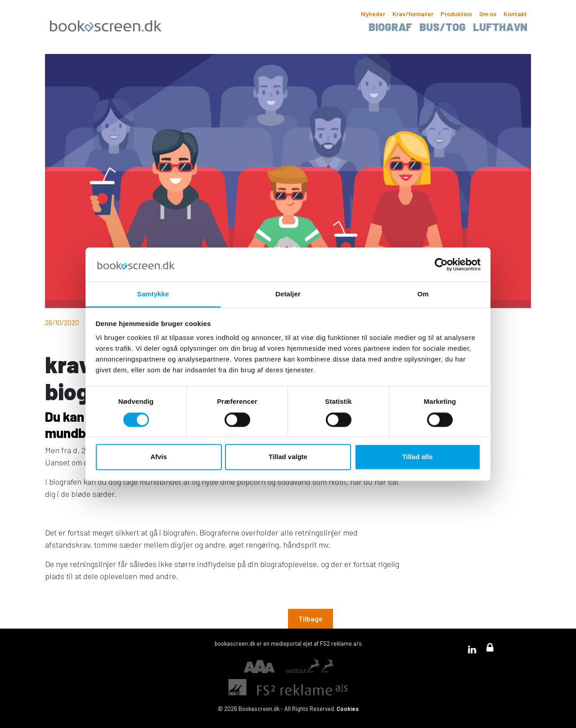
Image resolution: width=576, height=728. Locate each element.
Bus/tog (443, 27)
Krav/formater (413, 14)
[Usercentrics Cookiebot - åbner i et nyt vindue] (441, 264)
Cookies (348, 709)
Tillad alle (417, 457)
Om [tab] (423, 294)
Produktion (456, 14)
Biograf (390, 27)
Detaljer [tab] (288, 294)
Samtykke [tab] (153, 294)
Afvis (159, 457)
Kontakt (515, 14)
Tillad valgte (288, 457)
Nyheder (373, 14)
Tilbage (310, 619)
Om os (488, 14)
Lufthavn (500, 27)
